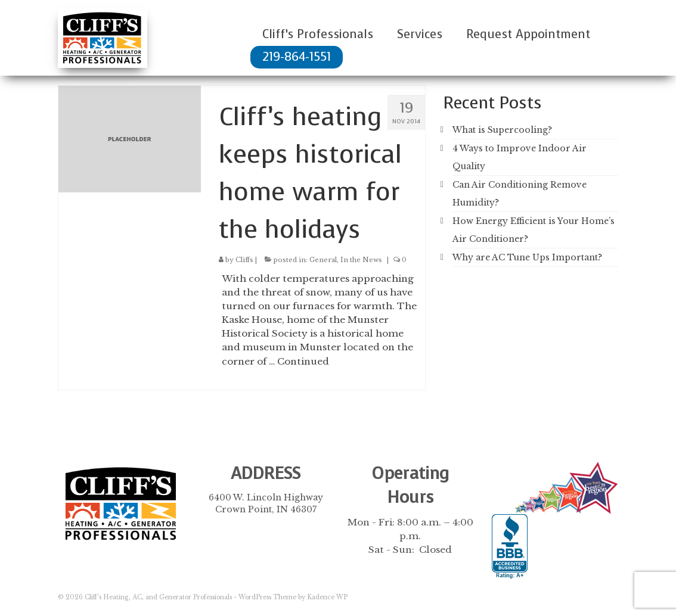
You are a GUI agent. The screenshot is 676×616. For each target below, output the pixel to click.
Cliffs (244, 260)
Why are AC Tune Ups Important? (527, 257)
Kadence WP (327, 597)
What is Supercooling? (502, 130)
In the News (361, 260)
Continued (303, 361)
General (323, 260)
